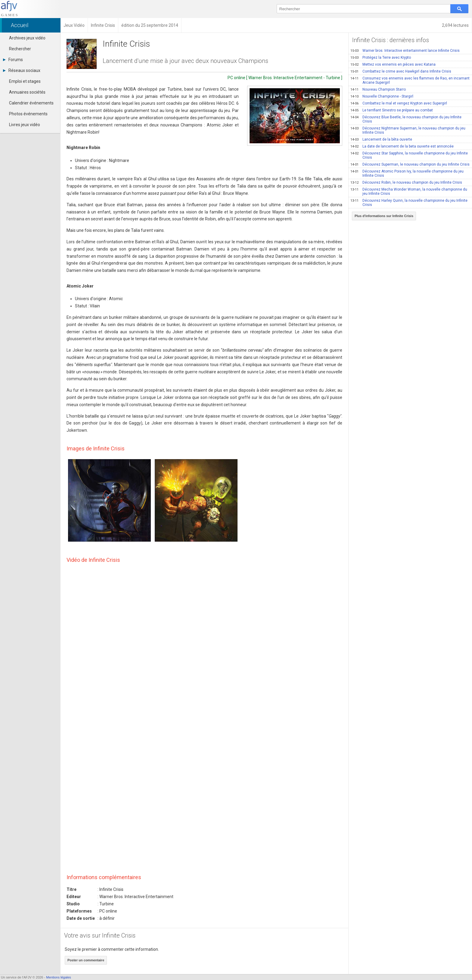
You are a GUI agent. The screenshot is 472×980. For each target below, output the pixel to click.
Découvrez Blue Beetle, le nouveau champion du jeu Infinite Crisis (406, 119)
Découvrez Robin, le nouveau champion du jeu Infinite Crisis (406, 182)
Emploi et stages (25, 81)
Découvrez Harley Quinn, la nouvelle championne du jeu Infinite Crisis (409, 203)
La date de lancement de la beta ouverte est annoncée (402, 146)
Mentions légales (59, 977)
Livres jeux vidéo (25, 125)
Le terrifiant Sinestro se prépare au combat (392, 110)
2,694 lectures (455, 25)
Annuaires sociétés (27, 92)
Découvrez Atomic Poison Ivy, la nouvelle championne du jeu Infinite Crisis (407, 173)
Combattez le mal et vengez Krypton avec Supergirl (399, 103)
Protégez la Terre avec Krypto (381, 58)
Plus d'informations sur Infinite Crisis (384, 216)
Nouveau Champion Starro (378, 89)
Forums (13, 60)
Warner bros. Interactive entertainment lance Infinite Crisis (405, 51)
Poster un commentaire (86, 960)
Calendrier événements (31, 103)
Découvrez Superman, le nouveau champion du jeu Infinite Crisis (410, 164)
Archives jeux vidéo (27, 38)
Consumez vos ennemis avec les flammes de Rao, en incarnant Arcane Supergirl (410, 80)
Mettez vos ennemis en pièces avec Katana (393, 64)
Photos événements (28, 114)
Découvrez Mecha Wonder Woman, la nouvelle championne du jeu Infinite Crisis (409, 191)
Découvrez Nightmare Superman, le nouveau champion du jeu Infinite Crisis (408, 130)
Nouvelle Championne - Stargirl (382, 96)
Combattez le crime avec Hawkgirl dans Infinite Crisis (401, 71)
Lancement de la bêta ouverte (381, 139)
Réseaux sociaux (22, 70)
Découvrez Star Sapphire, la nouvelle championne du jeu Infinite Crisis (409, 155)
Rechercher (20, 49)
